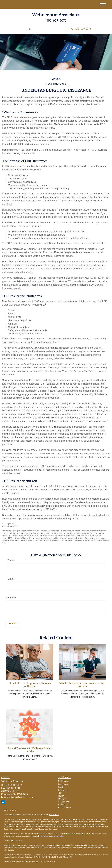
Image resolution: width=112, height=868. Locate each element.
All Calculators (65, 807)
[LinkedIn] (30, 29)
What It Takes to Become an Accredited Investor (82, 685)
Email (11, 579)
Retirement (63, 781)
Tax (60, 793)
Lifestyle (62, 799)
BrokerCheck (54, 815)
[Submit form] (13, 624)
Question (11, 597)
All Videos (63, 805)
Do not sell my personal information (51, 836)
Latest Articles (65, 802)
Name (11, 560)
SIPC (74, 845)
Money (61, 796)
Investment (63, 784)
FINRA (70, 845)
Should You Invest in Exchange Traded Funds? (30, 750)
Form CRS (12, 810)
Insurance (63, 790)
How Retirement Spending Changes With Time (30, 685)
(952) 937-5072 (81, 29)
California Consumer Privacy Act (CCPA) (77, 834)
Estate (61, 787)
